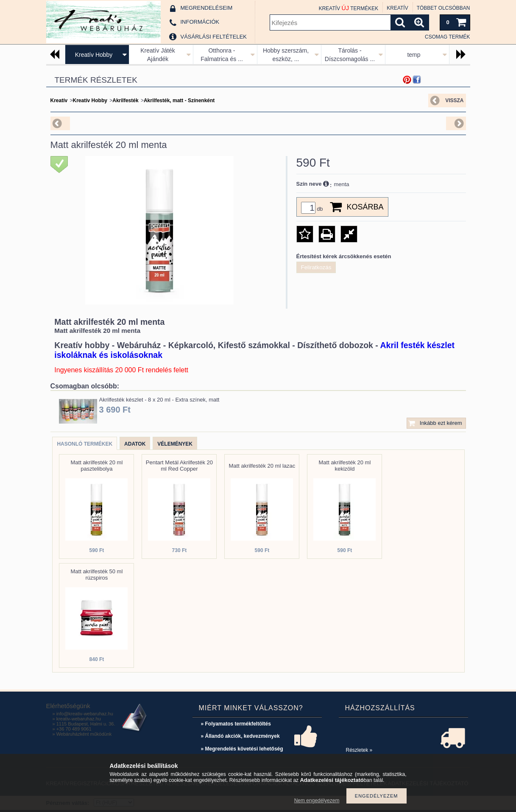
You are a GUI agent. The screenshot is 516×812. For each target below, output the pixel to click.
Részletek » (359, 750)
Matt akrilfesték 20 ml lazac (262, 466)
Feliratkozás (316, 267)
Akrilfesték (125, 100)
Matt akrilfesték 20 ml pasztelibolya (96, 466)
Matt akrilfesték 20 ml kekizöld (344, 466)
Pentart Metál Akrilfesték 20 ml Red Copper (179, 466)
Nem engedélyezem (317, 801)
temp (414, 55)
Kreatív (59, 100)
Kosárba (365, 207)
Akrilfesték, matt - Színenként (179, 100)
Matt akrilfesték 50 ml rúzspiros (96, 575)
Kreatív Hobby (94, 55)
